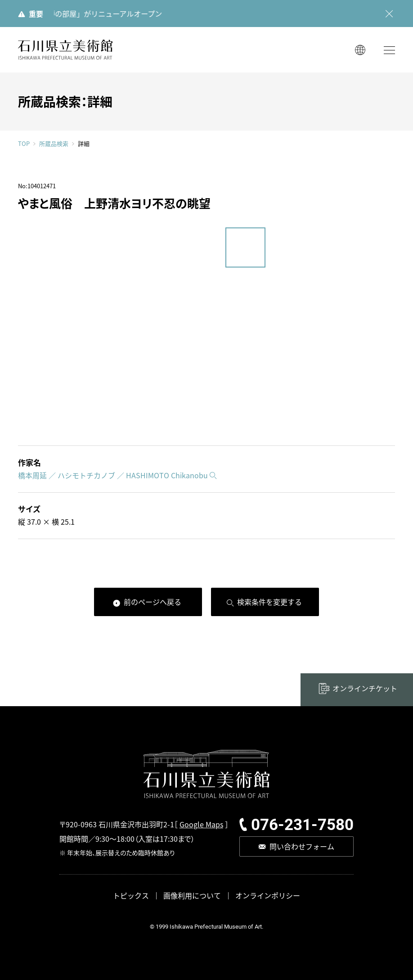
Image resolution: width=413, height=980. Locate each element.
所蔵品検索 (54, 144)
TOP (24, 143)
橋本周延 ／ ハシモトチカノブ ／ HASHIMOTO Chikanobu (113, 475)
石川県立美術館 (65, 50)
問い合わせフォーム (302, 846)
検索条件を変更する (269, 602)
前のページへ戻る (153, 602)
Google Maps (201, 824)
